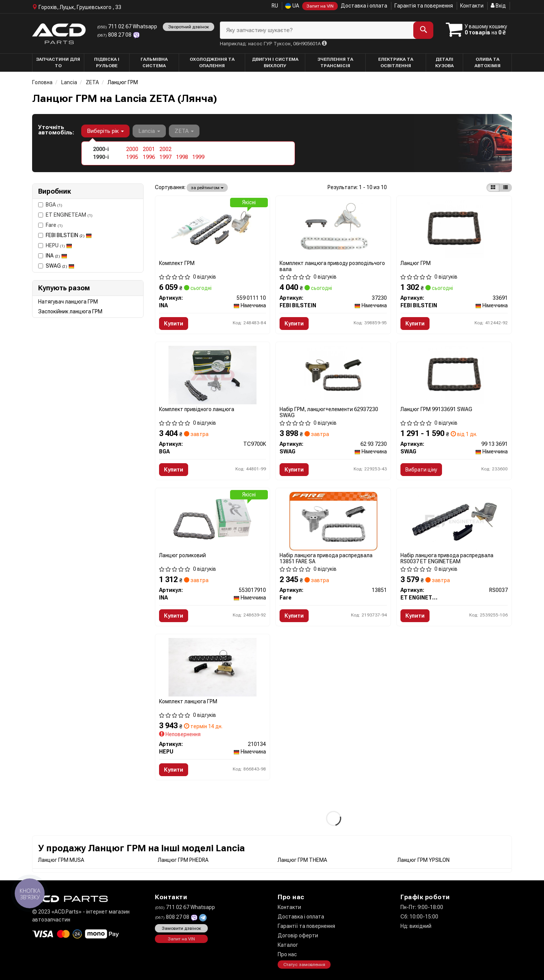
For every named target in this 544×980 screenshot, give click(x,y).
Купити (174, 324)
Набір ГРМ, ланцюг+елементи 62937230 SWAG (329, 412)
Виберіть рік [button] (105, 131)
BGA (50, 205)
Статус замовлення (304, 965)
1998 (182, 157)
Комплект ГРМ (177, 263)
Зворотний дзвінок (189, 27)
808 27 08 (115, 35)
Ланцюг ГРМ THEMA (302, 860)
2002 (165, 149)
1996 (149, 157)
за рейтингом (207, 188)
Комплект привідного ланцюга (197, 409)
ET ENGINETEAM (65, 215)
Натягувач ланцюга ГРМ (68, 302)
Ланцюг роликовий (182, 555)
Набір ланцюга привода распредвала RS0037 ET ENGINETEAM (447, 558)
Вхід (498, 6)
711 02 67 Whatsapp (127, 26)
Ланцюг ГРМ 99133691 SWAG (436, 409)
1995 (132, 157)
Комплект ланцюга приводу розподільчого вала (332, 266)
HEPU (55, 245)
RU (275, 6)
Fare (50, 225)
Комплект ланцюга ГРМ (188, 701)
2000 (132, 149)
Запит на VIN (320, 6)
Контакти (472, 6)
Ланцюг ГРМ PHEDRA (183, 860)
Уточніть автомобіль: (56, 130)
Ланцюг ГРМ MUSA (61, 860)
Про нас (287, 954)
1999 (198, 157)
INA (56, 256)
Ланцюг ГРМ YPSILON (423, 860)
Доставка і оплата (364, 6)
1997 (165, 157)
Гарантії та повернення (306, 926)
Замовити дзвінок (181, 928)
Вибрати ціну (421, 470)
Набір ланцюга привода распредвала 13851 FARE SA (326, 558)
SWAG (60, 266)
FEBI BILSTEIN (69, 235)
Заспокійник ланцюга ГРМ (70, 311)
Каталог (288, 945)
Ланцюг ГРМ (416, 263)
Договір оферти (298, 935)
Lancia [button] (149, 131)
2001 (149, 149)
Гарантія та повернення (424, 6)
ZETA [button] (184, 131)
